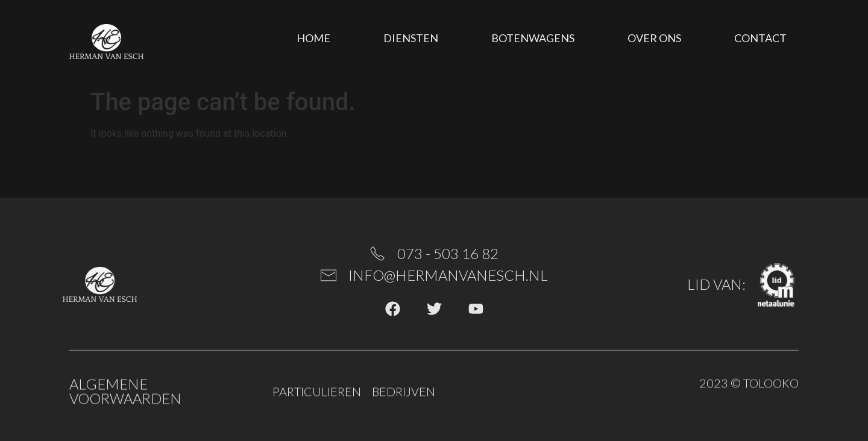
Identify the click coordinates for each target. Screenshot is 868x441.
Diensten (411, 38)
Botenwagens (533, 38)
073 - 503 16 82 (448, 253)
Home (313, 38)
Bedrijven (404, 395)
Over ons (654, 38)
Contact (760, 38)
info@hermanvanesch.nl (448, 275)
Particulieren (317, 395)
